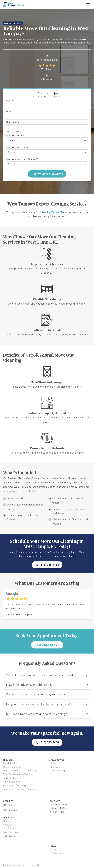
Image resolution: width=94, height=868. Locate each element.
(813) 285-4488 (47, 565)
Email (9, 111)
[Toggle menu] (88, 4)
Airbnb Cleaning (12, 778)
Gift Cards (9, 828)
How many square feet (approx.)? (23, 159)
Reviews (8, 825)
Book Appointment (47, 645)
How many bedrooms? (18, 135)
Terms (53, 849)
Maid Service (10, 763)
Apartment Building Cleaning (20, 789)
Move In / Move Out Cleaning (20, 771)
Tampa (53, 763)
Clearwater (55, 767)
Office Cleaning (12, 782)
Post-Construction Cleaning (18, 774)
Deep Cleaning (12, 767)
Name (10, 101)
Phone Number (14, 122)
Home (6, 821)
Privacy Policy (57, 853)
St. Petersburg (57, 771)
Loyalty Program (12, 832)
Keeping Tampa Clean (54, 215)
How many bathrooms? (18, 147)
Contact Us (9, 836)
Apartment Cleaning (14, 785)
